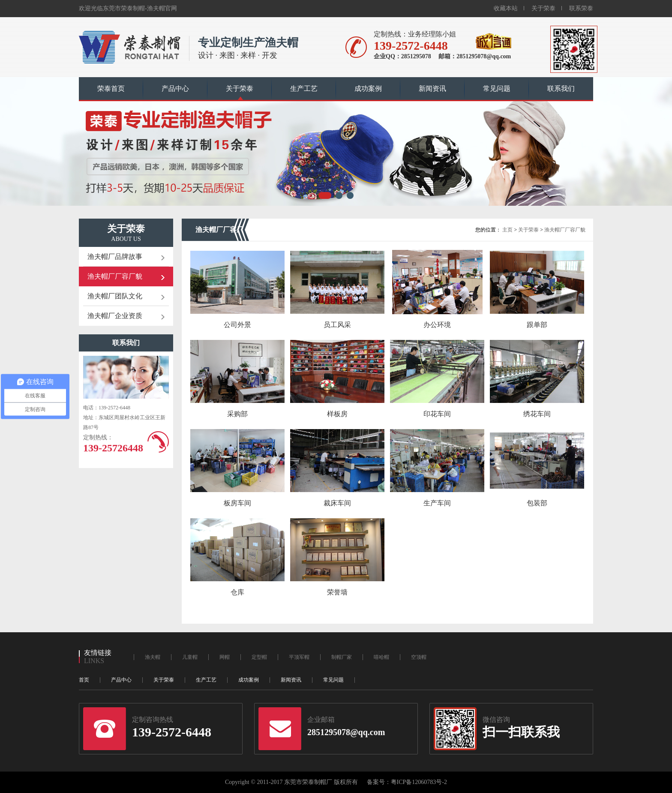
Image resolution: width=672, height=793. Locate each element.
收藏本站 (506, 8)
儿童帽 (190, 657)
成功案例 (368, 89)
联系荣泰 (581, 8)
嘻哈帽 (381, 657)
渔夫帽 (153, 657)
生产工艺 (304, 89)
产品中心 (175, 89)
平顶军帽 (299, 657)
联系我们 (561, 89)
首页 (84, 680)
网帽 (225, 657)
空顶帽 (419, 657)
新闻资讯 (432, 89)
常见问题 (497, 89)
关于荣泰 (543, 8)
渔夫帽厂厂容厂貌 (565, 230)
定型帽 (259, 657)
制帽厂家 (342, 657)
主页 (507, 230)
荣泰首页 (111, 89)
